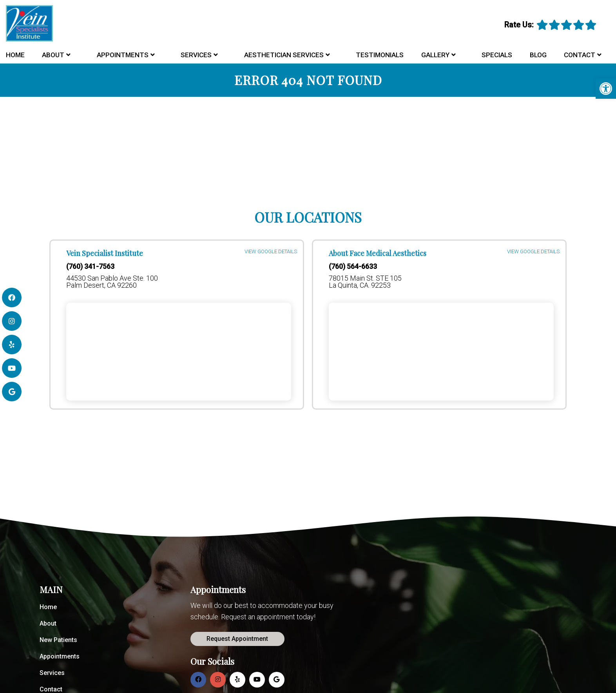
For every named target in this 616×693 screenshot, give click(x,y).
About (53, 55)
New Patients (58, 640)
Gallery (435, 55)
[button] (606, 89)
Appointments (123, 55)
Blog (538, 55)
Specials (497, 55)
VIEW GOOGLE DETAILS (271, 252)
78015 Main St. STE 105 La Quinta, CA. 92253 (365, 282)
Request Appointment (237, 639)
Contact (580, 55)
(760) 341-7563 (90, 267)
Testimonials (380, 55)
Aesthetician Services (284, 55)
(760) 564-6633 (353, 267)
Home (15, 55)
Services (196, 55)
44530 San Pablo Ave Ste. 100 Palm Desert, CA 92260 (112, 282)
